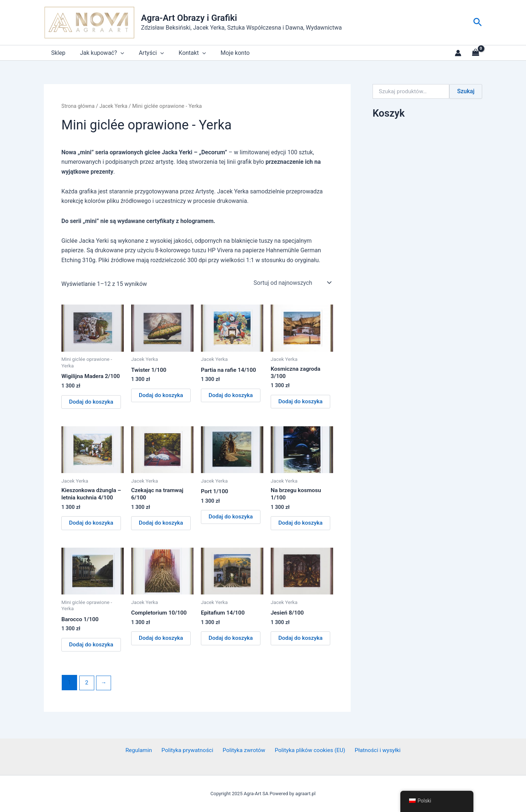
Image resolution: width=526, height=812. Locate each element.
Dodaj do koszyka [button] (92, 402)
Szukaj (466, 91)
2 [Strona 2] (87, 686)
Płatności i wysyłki (374, 750)
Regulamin (142, 750)
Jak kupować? (98, 53)
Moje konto (222, 53)
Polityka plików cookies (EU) (308, 750)
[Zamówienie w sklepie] (292, 283)
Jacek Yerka (115, 106)
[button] (478, 22)
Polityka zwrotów (243, 750)
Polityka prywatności (188, 750)
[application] (116, 53)
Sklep (57, 53)
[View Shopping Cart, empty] (475, 53)
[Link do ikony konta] (458, 53)
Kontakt (182, 53)
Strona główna (79, 106)
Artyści (144, 53)
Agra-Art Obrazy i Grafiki (189, 18)
